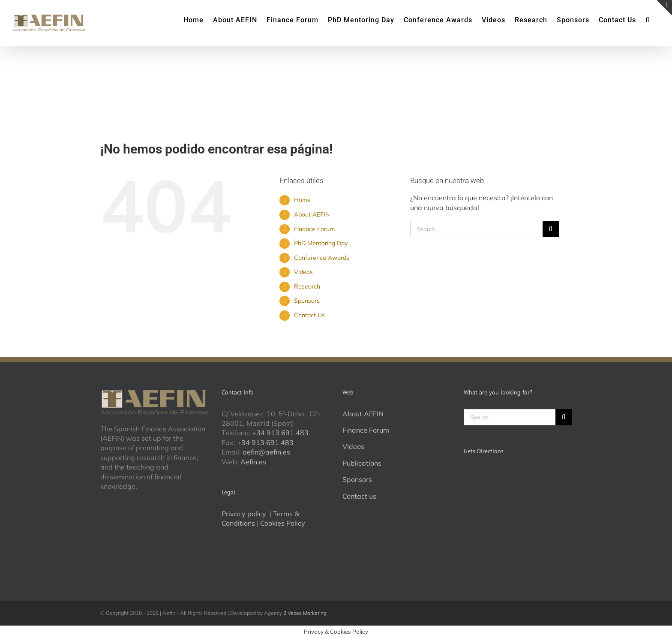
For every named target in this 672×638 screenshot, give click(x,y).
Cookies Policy (283, 523)
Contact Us (309, 315)
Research (307, 286)
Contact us (359, 496)
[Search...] (476, 229)
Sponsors (307, 301)
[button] (648, 19)
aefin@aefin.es (266, 452)
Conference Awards (322, 258)
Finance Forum (314, 229)
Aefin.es (253, 462)
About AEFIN (312, 214)
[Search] (551, 229)
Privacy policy (245, 514)
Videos (303, 272)
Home (302, 200)
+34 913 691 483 (280, 433)
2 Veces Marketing (305, 613)
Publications (362, 463)
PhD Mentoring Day (321, 243)
